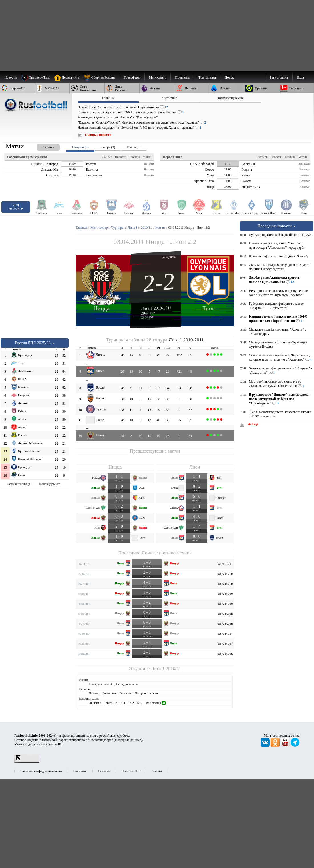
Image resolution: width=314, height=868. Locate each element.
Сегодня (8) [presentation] (80, 147)
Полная (94, 693)
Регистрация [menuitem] (279, 77)
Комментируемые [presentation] (231, 98)
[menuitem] (101, 77)
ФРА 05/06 (225, 654)
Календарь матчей (101, 684)
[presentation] (43, 146)
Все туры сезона (127, 684)
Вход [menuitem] (300, 77)
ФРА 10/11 (225, 564)
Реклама (157, 771)
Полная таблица (18, 484)
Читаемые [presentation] (169, 98)
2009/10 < (95, 703)
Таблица (134, 157)
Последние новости (277, 226)
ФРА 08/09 (225, 594)
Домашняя (109, 693)
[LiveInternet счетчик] (27, 761)
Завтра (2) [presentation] (108, 147)
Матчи (147, 157)
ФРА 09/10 (225, 574)
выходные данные (128, 740)
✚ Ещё (252, 424)
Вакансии (104, 771)
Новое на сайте (131, 771)
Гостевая (125, 693)
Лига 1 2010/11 (166, 669)
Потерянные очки (146, 693)
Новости (121, 157)
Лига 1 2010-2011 (156, 308)
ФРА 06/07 (225, 634)
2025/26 (107, 157)
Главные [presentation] (108, 98)
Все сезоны (156, 703)
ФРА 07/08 (225, 614)
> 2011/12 (136, 703)
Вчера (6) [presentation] (134, 147)
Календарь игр (50, 484)
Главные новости (98, 135)
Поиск (229, 77)
